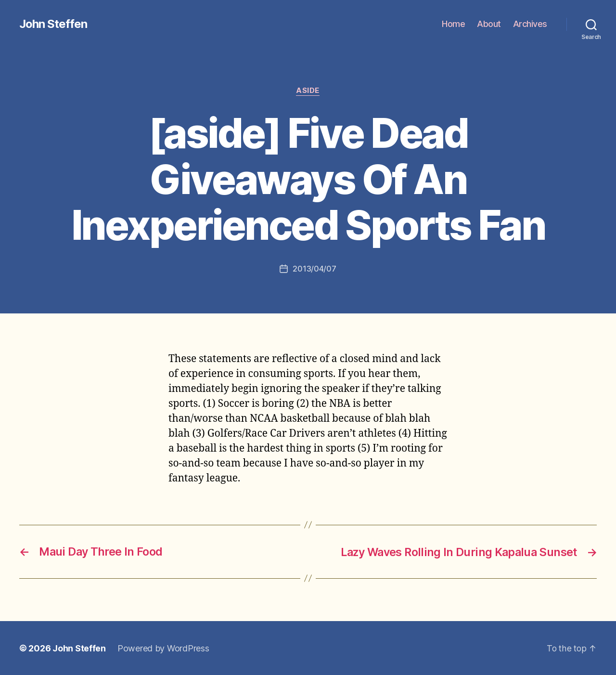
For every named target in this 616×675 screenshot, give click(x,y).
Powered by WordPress (163, 648)
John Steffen (53, 24)
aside (308, 91)
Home (453, 24)
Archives (530, 24)
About (489, 24)
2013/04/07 (314, 269)
